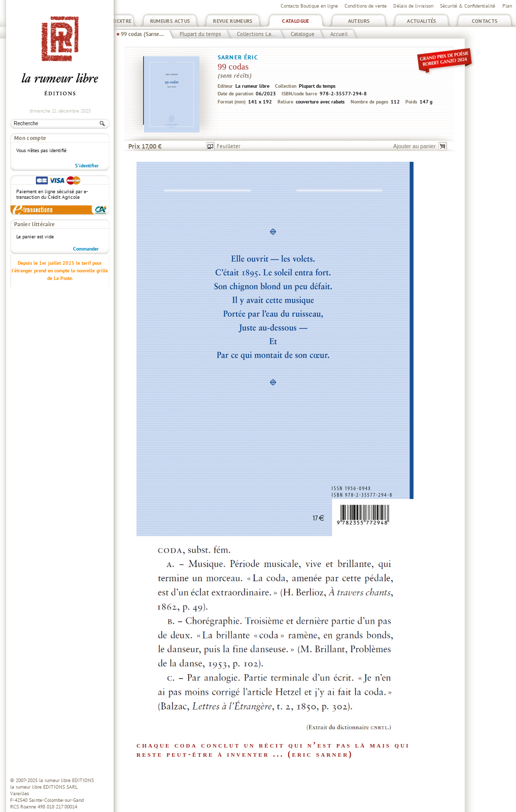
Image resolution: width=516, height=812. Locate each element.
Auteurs (359, 21)
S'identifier (87, 166)
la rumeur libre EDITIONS (66, 780)
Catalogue (296, 21)
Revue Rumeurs (233, 21)
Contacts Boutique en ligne (309, 6)
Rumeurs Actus (170, 21)
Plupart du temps (200, 34)
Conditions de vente (366, 6)
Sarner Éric (238, 57)
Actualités (422, 21)
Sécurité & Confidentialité (468, 6)
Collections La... (256, 34)
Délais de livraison (413, 6)
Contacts (485, 21)
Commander (86, 249)
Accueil (339, 34)
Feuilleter (229, 146)
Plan (507, 6)
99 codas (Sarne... (142, 34)
